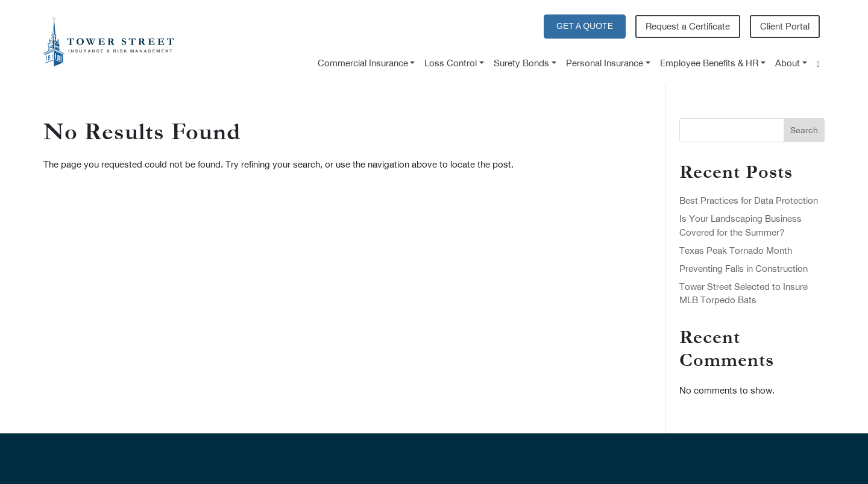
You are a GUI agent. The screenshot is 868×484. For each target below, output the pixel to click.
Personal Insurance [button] (605, 63)
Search (804, 130)
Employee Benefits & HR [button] (709, 63)
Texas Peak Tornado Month (736, 250)
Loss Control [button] (451, 63)
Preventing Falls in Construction (744, 269)
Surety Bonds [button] (521, 63)
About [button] (788, 63)
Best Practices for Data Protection (749, 200)
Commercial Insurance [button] (363, 63)
